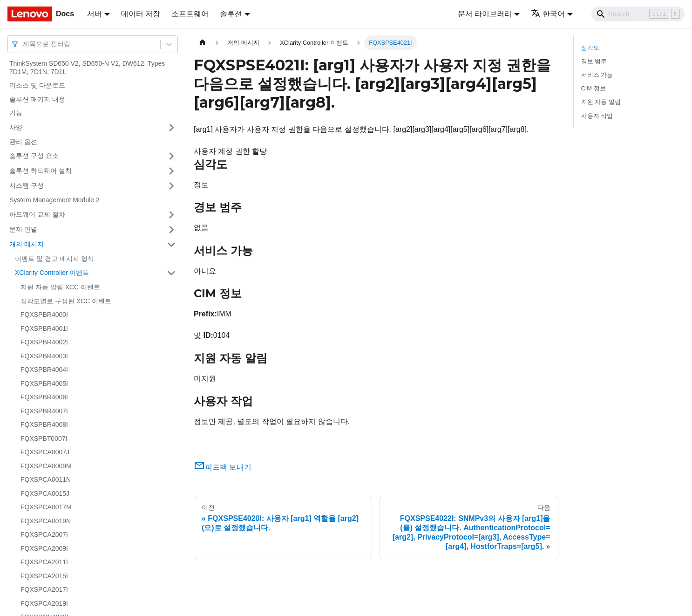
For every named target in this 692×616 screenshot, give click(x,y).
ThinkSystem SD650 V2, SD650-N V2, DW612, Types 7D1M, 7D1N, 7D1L (87, 68)
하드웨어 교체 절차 (37, 214)
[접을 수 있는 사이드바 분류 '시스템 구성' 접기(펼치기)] (171, 186)
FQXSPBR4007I (44, 411)
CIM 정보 (594, 88)
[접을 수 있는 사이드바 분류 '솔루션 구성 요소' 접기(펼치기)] (171, 156)
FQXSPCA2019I (44, 603)
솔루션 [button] (231, 14)
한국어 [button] (548, 14)
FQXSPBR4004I (44, 370)
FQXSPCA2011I (44, 562)
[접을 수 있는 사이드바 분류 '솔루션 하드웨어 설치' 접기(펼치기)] (171, 171)
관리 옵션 (23, 142)
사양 (16, 127)
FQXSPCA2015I (44, 576)
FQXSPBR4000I (44, 315)
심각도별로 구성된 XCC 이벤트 (66, 301)
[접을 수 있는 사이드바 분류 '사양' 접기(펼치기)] (171, 128)
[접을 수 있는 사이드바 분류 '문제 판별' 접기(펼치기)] (171, 230)
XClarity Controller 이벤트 (52, 273)
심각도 (590, 48)
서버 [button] (95, 14)
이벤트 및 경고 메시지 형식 (54, 259)
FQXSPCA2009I (44, 548)
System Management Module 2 (54, 200)
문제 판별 (23, 229)
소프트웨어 (190, 14)
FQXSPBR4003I (44, 356)
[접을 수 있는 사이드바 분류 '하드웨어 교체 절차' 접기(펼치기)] (171, 215)
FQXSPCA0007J (45, 452)
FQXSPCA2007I (44, 534)
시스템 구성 (27, 185)
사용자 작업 (597, 116)
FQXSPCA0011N (46, 479)
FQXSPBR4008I (44, 424)
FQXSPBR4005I (44, 383)
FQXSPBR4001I (44, 329)
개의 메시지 (27, 244)
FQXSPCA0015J (45, 493)
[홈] (203, 43)
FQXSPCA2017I (44, 589)
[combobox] (24, 44)
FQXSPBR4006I (44, 397)
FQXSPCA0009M (46, 466)
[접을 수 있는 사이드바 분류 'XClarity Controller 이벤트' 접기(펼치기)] (171, 273)
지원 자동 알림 (601, 102)
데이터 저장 (141, 14)
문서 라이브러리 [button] (485, 14)
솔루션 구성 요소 (34, 156)
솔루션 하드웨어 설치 (41, 171)
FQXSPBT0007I (44, 438)
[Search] (638, 14)
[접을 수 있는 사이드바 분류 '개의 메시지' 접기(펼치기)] (171, 245)
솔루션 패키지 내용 (37, 99)
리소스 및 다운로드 (37, 85)
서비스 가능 (597, 75)
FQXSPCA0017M (46, 507)
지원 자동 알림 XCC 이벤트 (60, 287)
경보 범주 (594, 61)
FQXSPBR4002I (44, 342)
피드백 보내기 (223, 467)
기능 (16, 113)
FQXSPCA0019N (46, 521)
